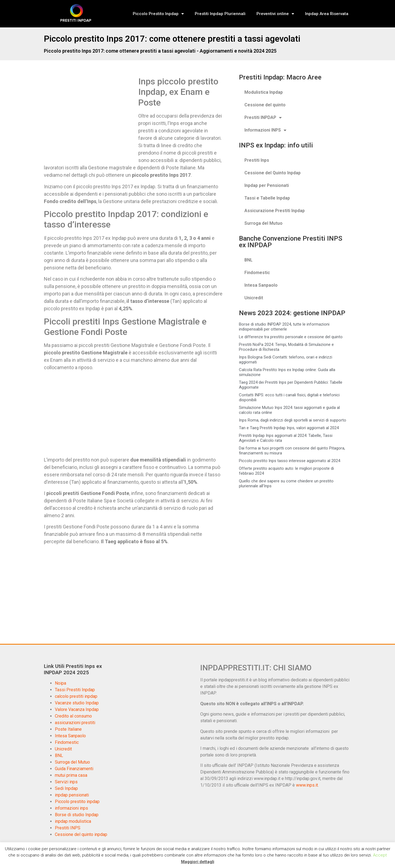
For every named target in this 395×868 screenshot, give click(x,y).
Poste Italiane (68, 729)
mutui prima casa (71, 775)
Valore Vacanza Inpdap (77, 709)
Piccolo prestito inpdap (77, 802)
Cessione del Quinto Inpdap (273, 173)
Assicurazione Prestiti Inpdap (275, 211)
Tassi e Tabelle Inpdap (267, 198)
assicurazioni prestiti (75, 723)
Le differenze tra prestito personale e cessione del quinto (291, 337)
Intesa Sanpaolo (261, 285)
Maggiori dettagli (198, 862)
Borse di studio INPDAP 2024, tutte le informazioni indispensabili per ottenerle (284, 327)
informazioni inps (71, 808)
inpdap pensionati (72, 795)
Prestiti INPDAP (263, 118)
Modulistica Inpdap (264, 92)
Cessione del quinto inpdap (81, 834)
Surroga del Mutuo (263, 223)
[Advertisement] (90, 117)
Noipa (60, 683)
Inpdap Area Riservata (327, 14)
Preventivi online (275, 14)
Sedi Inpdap (66, 788)
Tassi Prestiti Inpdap (75, 690)
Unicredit (254, 298)
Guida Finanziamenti (74, 769)
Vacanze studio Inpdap (77, 703)
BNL (249, 260)
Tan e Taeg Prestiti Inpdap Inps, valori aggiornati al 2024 (289, 428)
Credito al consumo (73, 716)
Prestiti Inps (257, 160)
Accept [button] (380, 855)
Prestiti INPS (68, 828)
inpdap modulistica (73, 821)
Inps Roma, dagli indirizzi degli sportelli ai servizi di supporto (293, 420)
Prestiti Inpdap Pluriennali (220, 14)
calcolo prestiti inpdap (76, 696)
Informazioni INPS (265, 130)
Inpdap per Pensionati (267, 185)
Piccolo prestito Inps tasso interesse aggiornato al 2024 (290, 461)
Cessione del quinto (265, 105)
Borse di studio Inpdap (77, 815)
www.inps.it (307, 785)
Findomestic (257, 273)
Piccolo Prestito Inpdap (158, 14)
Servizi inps (66, 782)
